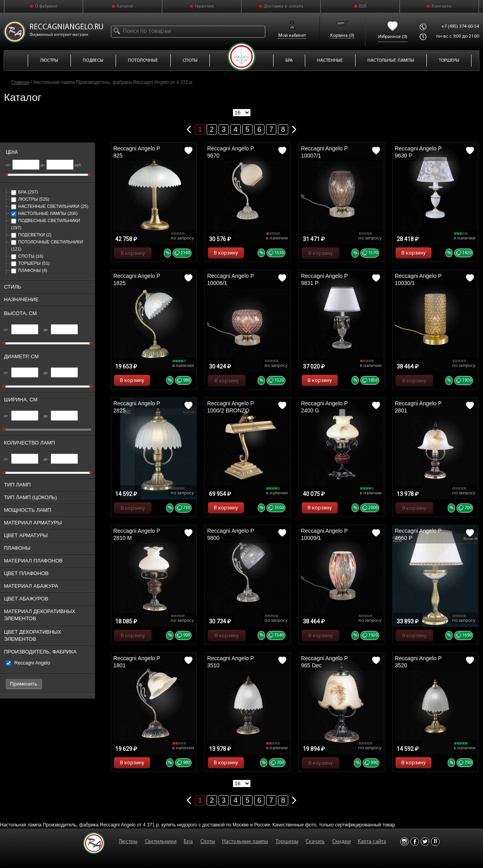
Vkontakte (435, 842)
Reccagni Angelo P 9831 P (324, 279)
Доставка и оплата (283, 6)
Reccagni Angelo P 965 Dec (324, 662)
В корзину (133, 253)
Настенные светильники (50, 206)
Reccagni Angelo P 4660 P (418, 534)
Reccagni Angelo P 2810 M (137, 534)
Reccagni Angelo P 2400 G (324, 407)
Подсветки (31, 235)
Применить (24, 684)
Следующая (294, 128)
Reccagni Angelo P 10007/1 (324, 152)
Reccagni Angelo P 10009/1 (324, 534)
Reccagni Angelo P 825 (137, 152)
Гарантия (204, 6)
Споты (27, 256)
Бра (25, 192)
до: (61, 330)
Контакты (442, 6)
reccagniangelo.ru (67, 27)
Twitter (425, 842)
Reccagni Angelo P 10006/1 (230, 279)
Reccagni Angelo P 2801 (418, 407)
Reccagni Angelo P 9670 (230, 152)
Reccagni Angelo (28, 663)
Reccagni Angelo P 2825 (137, 407)
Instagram (404, 842)
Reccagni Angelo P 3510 (230, 662)
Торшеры (30, 263)
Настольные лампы (44, 213)
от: (21, 330)
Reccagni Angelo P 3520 (418, 662)
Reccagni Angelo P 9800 (230, 534)
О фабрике (46, 6)
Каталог (125, 6)
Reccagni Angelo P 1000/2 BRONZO (230, 407)
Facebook (415, 842)
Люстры (30, 199)
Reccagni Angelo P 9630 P (418, 152)
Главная (21, 82)
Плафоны (29, 270)
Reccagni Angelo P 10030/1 (418, 279)
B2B (363, 6)
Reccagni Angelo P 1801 (137, 662)
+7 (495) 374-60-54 (460, 27)
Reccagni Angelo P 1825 (137, 279)
